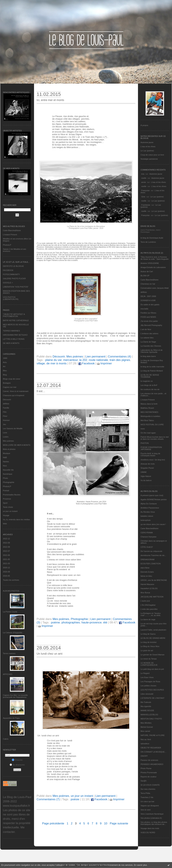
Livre (5, 433)
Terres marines (9, 653)
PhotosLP (7, 245)
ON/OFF (144, 756)
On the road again (148, 433)
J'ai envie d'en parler (149, 321)
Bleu (5, 371)
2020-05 (6, 576)
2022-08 (6, 547)
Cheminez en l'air (148, 284)
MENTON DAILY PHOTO (151, 719)
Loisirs (6, 437)
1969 (5, 358)
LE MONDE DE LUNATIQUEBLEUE (149, 664)
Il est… (41, 391)
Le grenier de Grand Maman (152, 655)
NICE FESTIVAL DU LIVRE (152, 425)
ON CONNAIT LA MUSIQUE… (154, 752)
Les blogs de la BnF (149, 385)
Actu (5, 362)
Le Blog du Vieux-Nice (150, 646)
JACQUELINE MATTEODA (152, 597)
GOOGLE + (8, 283)
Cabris (6, 739)
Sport (5, 503)
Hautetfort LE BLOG (149, 588)
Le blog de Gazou (148, 634)
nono (143, 429)
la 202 (83, 360)
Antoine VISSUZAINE (150, 263)
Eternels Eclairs (147, 572)
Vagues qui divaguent (150, 806)
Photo (5, 478)
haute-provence (92, 622)
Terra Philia (145, 793)
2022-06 (6, 555)
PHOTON (145, 443)
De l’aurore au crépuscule (151, 551)
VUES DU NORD (148, 832)
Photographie (9, 482)
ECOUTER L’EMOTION (151, 564)
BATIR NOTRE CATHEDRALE (16, 320)
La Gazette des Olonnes (151, 346)
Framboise (146, 205)
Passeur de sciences (149, 760)
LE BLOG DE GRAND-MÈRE (153, 638)
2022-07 (6, 551)
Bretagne (7, 383)
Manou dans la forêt (149, 404)
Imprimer (104, 363)
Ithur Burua (145, 593)
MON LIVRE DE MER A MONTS (17, 445)
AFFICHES (8, 674)
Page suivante (119, 823)
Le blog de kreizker (149, 642)
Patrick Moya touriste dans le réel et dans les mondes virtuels (155, 438)
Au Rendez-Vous (148, 512)
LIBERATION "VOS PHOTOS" (16, 287)
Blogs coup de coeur (12, 379)
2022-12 (6, 539)
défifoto (6, 404)
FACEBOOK (8, 270)
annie (144, 182)
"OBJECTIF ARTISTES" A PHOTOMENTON (14, 315)
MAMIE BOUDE (147, 710)
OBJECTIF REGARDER (151, 748)
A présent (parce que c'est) (152, 495)
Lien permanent (95, 357)
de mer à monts (57, 363)
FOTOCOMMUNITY (11, 274)
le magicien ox (147, 381)
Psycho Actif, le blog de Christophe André (150, 455)
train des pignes (120, 360)
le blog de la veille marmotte (152, 367)
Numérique (8, 474)
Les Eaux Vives (147, 677)
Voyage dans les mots (150, 828)
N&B (5, 457)
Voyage (6, 515)
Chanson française (149, 537)
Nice (5, 466)
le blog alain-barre (148, 356)
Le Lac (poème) (147, 151)
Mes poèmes (8, 441)
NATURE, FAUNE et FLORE (153, 735)
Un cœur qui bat (147, 801)
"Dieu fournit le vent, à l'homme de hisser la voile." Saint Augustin (155, 258)
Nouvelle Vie (8, 470)
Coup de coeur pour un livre (152, 155)
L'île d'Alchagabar (148, 605)
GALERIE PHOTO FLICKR (14, 279)
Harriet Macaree (147, 584)
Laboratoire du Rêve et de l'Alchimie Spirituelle (152, 351)
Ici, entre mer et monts (50, 100)
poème (55, 622)
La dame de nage (148, 619)
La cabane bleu (147, 338)
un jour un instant (10, 511)
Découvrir (7, 400)
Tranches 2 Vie (147, 797)
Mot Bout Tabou (147, 420)
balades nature (147, 516)
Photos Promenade (149, 773)
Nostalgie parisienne (149, 159)
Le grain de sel (147, 650)
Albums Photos (11, 591)
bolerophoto (146, 520)
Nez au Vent (146, 739)
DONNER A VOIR (148, 300)
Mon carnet (145, 731)
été (105, 622)
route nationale (98, 360)
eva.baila (144, 309)
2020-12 (6, 568)
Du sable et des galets (150, 305)
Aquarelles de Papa (11, 718)
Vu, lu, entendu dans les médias (16, 519)
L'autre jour (145, 601)
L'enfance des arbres (149, 334)
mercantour (70, 360)
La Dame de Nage (148, 342)
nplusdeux (145, 744)
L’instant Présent (10, 235)
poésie (75, 799)
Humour (6, 420)
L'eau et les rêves (148, 147)
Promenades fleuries (12, 495)
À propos (144, 125)
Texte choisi (8, 507)
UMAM (144, 472)
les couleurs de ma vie (150, 389)
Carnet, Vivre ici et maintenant (16, 391)
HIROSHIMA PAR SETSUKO (15, 335)
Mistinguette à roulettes (150, 416)
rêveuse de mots (148, 464)
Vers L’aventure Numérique (152, 814)
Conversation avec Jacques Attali (155, 288)
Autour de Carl (147, 271)
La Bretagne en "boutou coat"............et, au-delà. (151, 614)
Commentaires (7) (48, 799)
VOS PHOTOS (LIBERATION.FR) (11, 298)
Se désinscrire (17, 765)
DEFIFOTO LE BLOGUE (13, 266)
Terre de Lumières (148, 242)
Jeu (4, 424)
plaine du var (53, 360)
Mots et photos (9, 449)
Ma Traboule (146, 702)
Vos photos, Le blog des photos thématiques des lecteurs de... (154, 823)
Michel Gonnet (147, 727)
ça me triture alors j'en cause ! (153, 524)
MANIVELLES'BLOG (149, 715)
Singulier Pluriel (147, 468)
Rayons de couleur (149, 777)
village (41, 363)
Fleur (5, 416)
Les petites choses (148, 686)
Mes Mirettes (146, 723)
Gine (143, 197)
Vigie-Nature (146, 476)
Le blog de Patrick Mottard (152, 371)
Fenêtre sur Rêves (148, 313)
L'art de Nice (146, 329)
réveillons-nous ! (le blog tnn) (153, 460)
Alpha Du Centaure (149, 504)
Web (5, 524)
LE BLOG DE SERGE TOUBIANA (150, 376)
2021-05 (6, 559)
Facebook (87, 363)
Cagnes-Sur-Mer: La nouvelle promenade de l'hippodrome (15, 696)
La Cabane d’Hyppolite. (13, 633)
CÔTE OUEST (147, 547)
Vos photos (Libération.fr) (151, 818)
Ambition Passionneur (150, 508)
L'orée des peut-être (149, 609)
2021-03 (6, 563)
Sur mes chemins (148, 789)
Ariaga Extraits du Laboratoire (153, 267)
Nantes (6, 462)
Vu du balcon (146, 480)
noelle (144, 178)
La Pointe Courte (10, 612)
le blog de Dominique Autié (152, 238)
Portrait (6, 491)
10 (106, 823)
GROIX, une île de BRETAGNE (154, 580)
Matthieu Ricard (147, 408)
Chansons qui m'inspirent (14, 395)
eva (143, 174)
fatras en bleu (146, 576)
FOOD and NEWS (148, 317)
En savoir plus (140, 865)
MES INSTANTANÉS (149, 412)
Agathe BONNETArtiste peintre (154, 499)
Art (4, 366)
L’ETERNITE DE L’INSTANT (152, 698)
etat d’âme (145, 568)
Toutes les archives (11, 580)
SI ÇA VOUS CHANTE (150, 785)
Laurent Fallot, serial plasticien (153, 630)
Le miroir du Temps (149, 659)
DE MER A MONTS (11, 343)
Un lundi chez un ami (49, 654)
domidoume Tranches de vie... (153, 555)
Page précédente (53, 823)
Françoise (145, 190)
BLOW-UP (145, 276)
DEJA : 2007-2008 (148, 296)
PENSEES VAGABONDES (152, 764)
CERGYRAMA (147, 533)
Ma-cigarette (146, 706)
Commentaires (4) (120, 357)
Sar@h (144, 781)
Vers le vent (145, 810)
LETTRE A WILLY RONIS (14, 339)
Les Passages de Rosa (150, 682)
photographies (71, 622)
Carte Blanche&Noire (12, 230)
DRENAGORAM (147, 559)
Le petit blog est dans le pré (152, 669)
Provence (7, 499)
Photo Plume (146, 768)
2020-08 (6, 572)
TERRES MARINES (11, 331)
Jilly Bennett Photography (151, 325)
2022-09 (6, 543)
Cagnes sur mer (10, 387)
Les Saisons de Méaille (13, 428)
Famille (6, 408)
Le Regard (145, 673)
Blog (5, 375)
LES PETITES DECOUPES (152, 690)
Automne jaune (147, 142)
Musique (7, 453)
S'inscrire (17, 760)
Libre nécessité (147, 694)
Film (5, 412)
